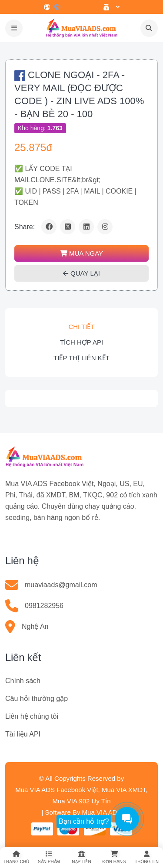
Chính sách (23, 681)
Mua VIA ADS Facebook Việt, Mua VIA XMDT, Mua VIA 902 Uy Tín (81, 795)
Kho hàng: (40, 128)
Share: (25, 227)
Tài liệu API (23, 734)
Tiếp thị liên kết (81, 358)
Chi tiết (81, 327)
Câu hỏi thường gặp (37, 699)
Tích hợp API (81, 342)
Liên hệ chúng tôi (32, 716)
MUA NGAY (81, 253)
